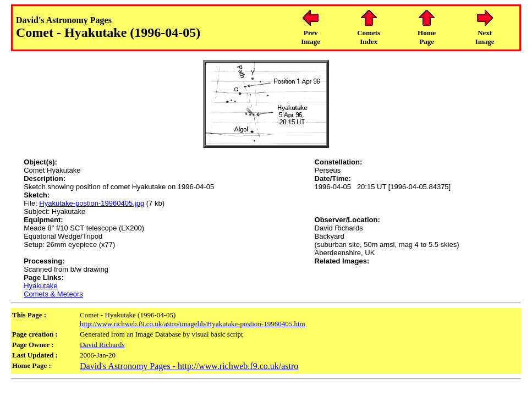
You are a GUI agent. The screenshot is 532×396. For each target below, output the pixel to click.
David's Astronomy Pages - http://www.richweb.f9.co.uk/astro (189, 366)
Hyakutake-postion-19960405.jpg (92, 203)
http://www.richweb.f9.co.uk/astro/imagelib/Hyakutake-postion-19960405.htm (193, 324)
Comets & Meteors (53, 294)
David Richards (102, 345)
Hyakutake (40, 286)
